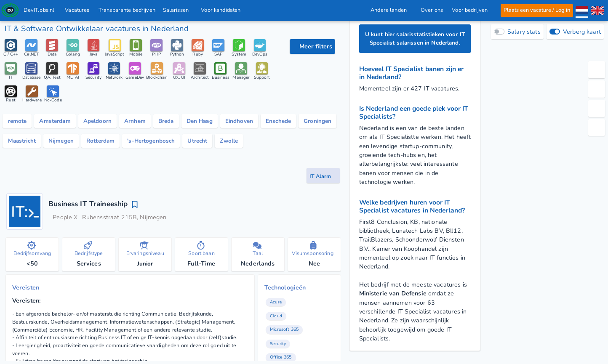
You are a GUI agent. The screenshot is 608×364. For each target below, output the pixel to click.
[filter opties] (312, 46)
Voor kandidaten (224, 10)
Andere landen (391, 10)
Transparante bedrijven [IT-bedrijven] (127, 10)
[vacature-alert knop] (323, 179)
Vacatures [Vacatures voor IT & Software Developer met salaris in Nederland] (77, 10)
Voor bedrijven (472, 10)
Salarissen (178, 10)
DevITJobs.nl (39, 10)
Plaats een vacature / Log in (537, 10)
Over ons (431, 10)
